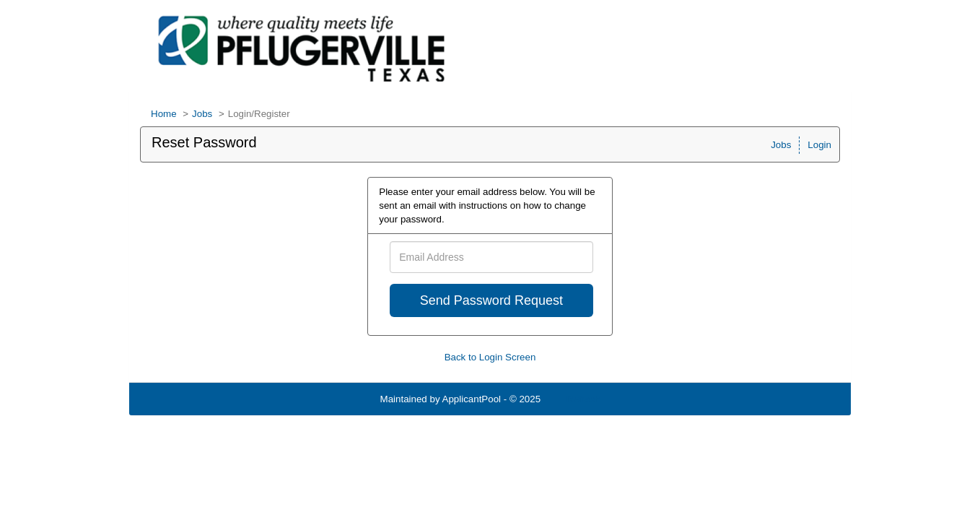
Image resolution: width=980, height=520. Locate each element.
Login (819, 145)
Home (164, 114)
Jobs (202, 114)
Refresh (583, 399)
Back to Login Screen (490, 357)
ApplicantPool (472, 399)
